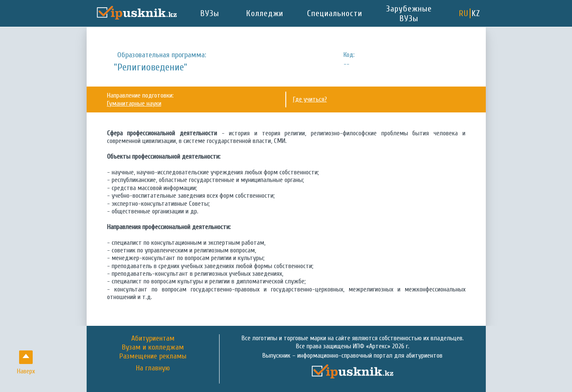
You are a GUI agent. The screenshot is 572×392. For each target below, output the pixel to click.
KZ (476, 13)
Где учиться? (310, 99)
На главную (153, 368)
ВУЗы (210, 13)
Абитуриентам (153, 338)
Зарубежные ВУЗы (409, 14)
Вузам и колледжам (153, 347)
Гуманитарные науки (134, 104)
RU (464, 13)
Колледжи (265, 13)
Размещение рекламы (153, 356)
